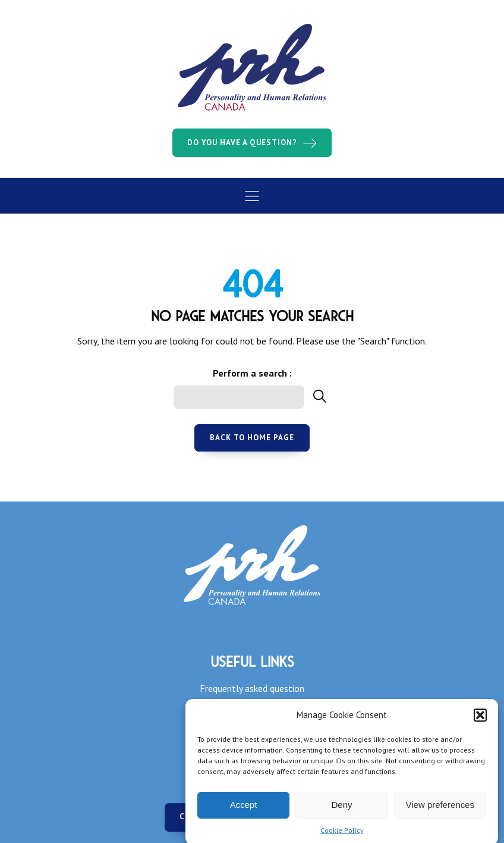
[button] (480, 720)
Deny (341, 810)
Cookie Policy (342, 836)
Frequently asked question (252, 688)
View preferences (440, 810)
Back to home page (252, 438)
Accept (244, 810)
